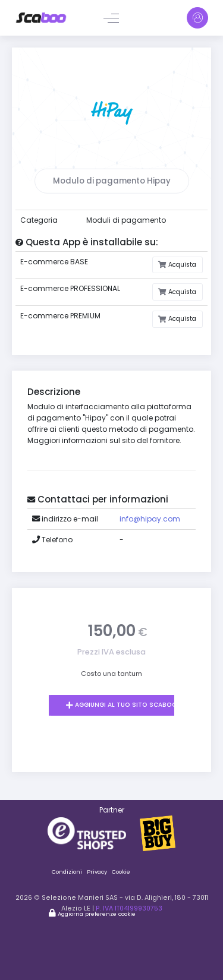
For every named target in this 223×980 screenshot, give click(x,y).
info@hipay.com (150, 519)
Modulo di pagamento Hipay (112, 181)
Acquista (181, 265)
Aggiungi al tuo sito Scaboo (125, 705)
